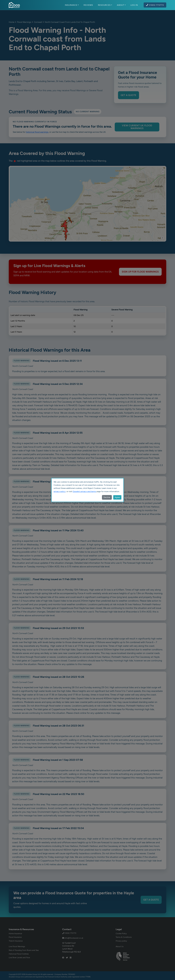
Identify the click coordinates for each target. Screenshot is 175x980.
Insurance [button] (72, 5)
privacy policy (60, 491)
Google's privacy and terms (84, 491)
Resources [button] (105, 5)
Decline (107, 497)
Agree (117, 497)
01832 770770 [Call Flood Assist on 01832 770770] (155, 5)
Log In (134, 5)
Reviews (88, 5)
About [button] (121, 5)
